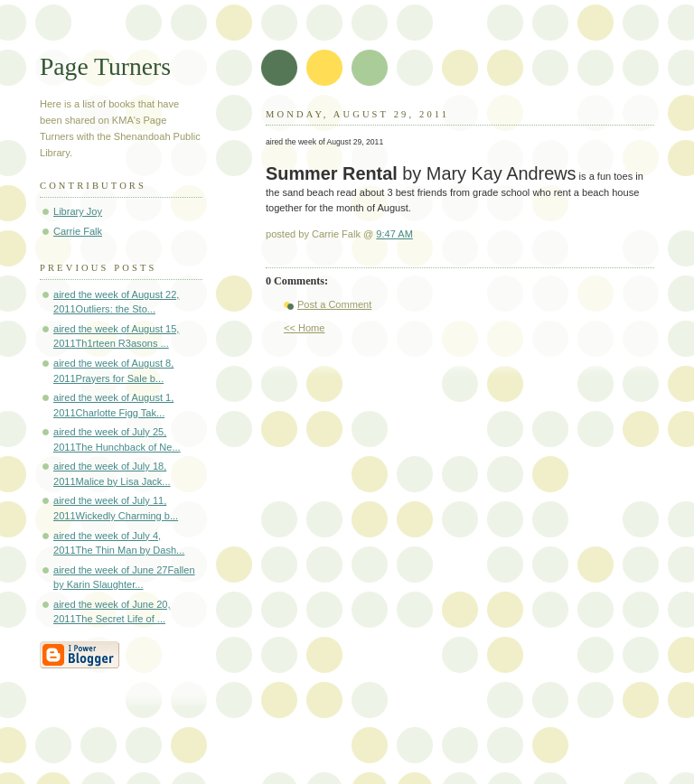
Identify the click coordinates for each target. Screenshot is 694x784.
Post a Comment (334, 304)
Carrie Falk (78, 231)
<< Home (304, 328)
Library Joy (78, 211)
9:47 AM (394, 234)
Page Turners (105, 66)
